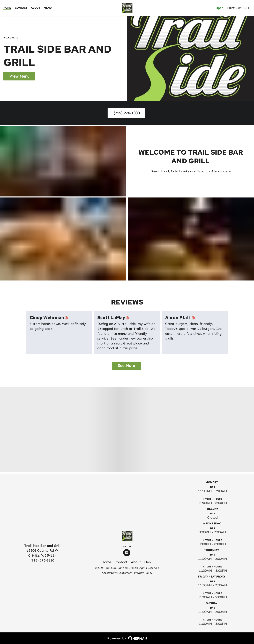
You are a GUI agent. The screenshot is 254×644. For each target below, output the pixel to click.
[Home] (7, 8)
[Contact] (21, 8)
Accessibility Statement (117, 573)
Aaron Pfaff (181, 318)
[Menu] (48, 8)
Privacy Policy (143, 573)
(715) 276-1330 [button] (127, 113)
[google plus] (67, 318)
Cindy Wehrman (50, 318)
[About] (36, 8)
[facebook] (127, 553)
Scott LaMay (114, 318)
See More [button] (126, 366)
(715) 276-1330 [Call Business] (42, 560)
